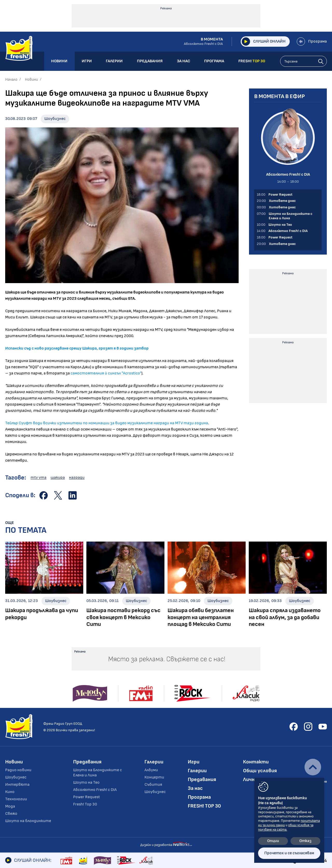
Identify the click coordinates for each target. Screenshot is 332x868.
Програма (312, 42)
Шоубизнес (55, 119)
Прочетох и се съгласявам (289, 853)
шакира (58, 478)
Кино (10, 792)
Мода (10, 806)
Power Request (87, 797)
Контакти (256, 762)
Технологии (16, 799)
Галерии (154, 762)
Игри (194, 762)
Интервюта (17, 785)
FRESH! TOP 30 (204, 806)
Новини (31, 80)
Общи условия (260, 771)
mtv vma (39, 478)
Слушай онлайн (264, 42)
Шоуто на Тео (86, 782)
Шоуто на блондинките (28, 821)
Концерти (154, 777)
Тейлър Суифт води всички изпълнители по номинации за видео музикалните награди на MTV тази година (107, 423)
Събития (153, 785)
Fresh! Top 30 (85, 804)
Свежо (11, 814)
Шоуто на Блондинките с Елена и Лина (98, 773)
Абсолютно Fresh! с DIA (95, 790)
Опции (273, 841)
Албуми (151, 770)
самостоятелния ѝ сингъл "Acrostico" (106, 373)
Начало (11, 80)
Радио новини (18, 770)
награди (77, 478)
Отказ (305, 841)
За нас (195, 788)
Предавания (87, 762)
